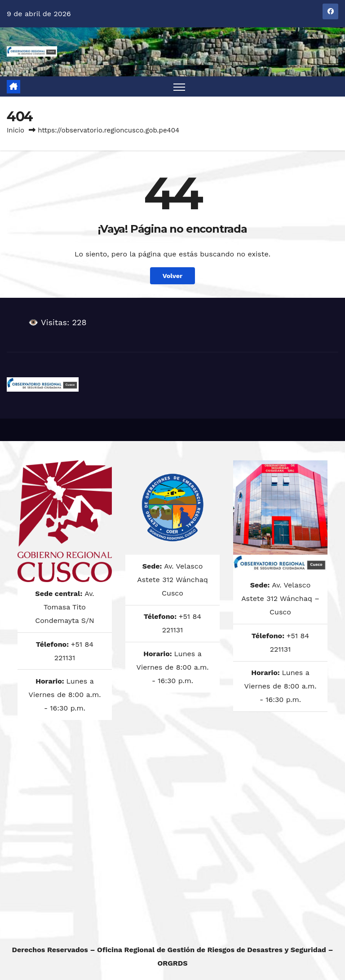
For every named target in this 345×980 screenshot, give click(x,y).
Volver (173, 276)
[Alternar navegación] (179, 86)
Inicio (15, 130)
